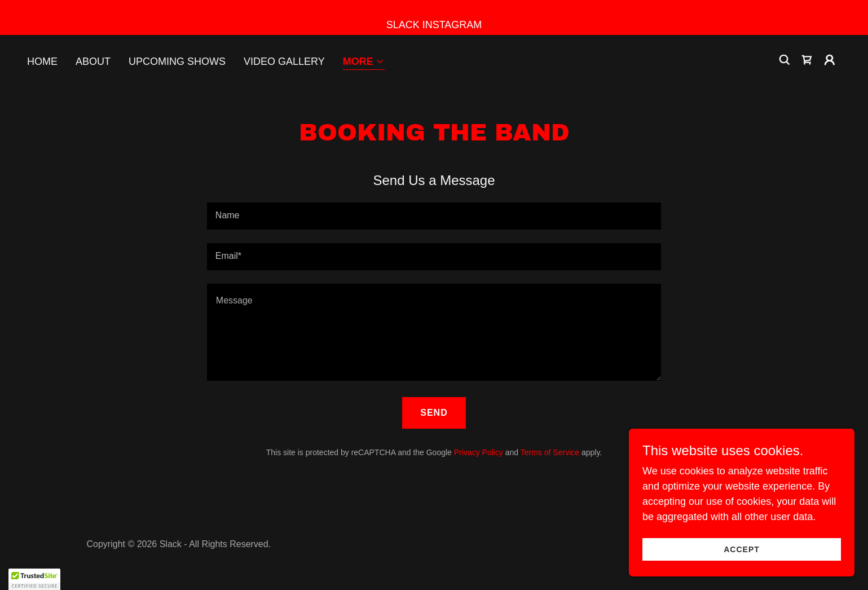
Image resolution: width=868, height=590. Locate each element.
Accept (742, 549)
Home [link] (42, 61)
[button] (364, 62)
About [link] (93, 61)
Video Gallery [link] (284, 61)
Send (434, 413)
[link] (807, 60)
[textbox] (434, 216)
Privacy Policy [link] (479, 452)
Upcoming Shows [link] (177, 61)
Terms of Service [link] (550, 452)
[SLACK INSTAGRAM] (434, 17)
